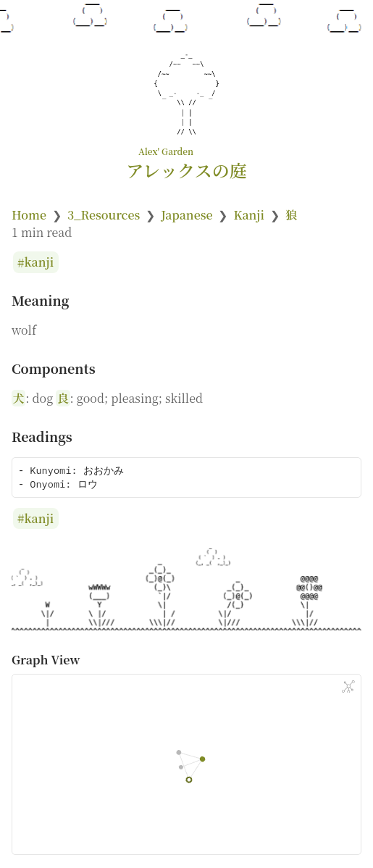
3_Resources (104, 215)
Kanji (249, 215)
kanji (39, 263)
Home (29, 215)
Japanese (186, 215)
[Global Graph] (348, 687)
